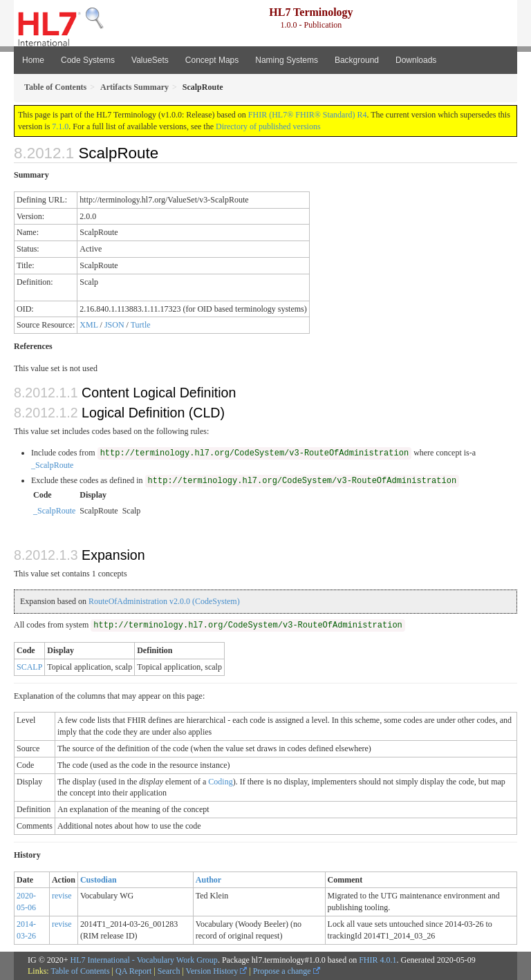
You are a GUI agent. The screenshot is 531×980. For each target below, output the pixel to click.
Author (208, 880)
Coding (220, 782)
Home (33, 60)
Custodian (99, 880)
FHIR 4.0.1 (378, 960)
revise (62, 896)
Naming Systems (287, 60)
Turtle (141, 325)
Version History (217, 971)
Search (169, 971)
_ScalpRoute (52, 465)
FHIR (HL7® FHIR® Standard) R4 (308, 115)
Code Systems (88, 60)
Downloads (416, 60)
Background (357, 60)
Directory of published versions (268, 126)
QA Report (133, 971)
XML (88, 325)
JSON (114, 325)
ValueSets (150, 60)
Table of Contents (80, 971)
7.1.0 (60, 126)
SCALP (29, 667)
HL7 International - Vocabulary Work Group (144, 960)
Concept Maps (212, 60)
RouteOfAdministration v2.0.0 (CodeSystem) (164, 601)
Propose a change (287, 971)
